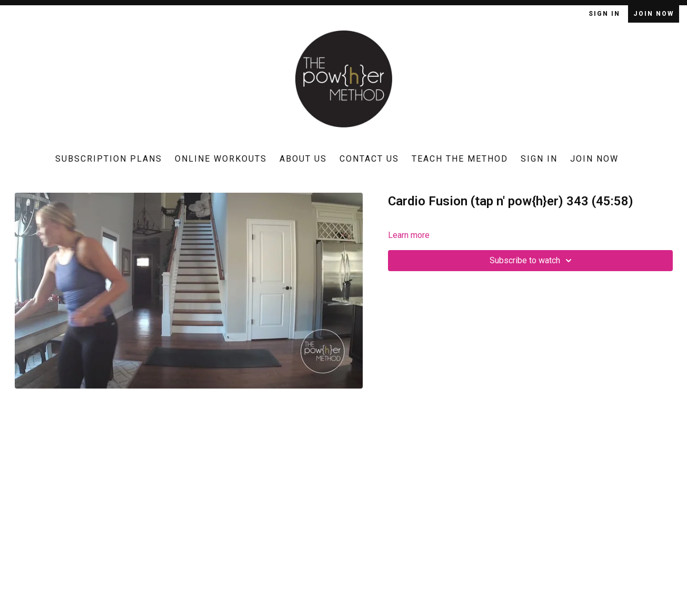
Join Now (654, 14)
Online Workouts (221, 159)
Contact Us (369, 159)
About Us (303, 159)
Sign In (606, 14)
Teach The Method (460, 159)
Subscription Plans (109, 159)
